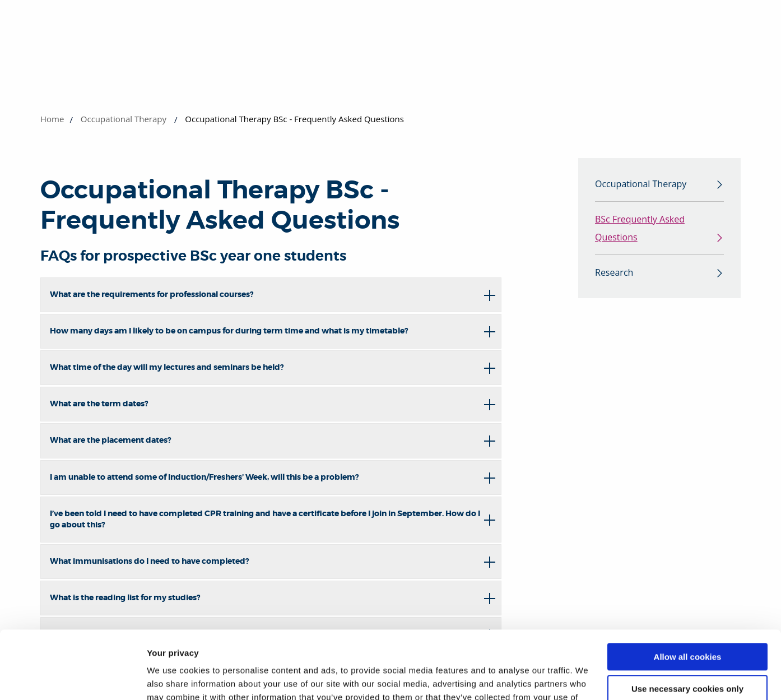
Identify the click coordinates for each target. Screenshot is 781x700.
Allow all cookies (688, 593)
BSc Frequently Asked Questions (640, 228)
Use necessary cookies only (687, 625)
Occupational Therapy (124, 119)
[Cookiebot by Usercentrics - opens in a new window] (73, 678)
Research (614, 272)
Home (52, 119)
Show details (173, 678)
